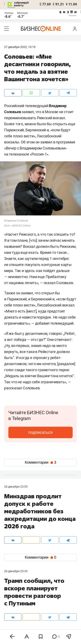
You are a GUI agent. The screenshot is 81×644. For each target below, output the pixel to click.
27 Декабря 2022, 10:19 (20, 47)
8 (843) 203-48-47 (40, 592)
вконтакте (15, 617)
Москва (22, 13)
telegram (14, 623)
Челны (9, 13)
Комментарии (40, 462)
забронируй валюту (21, 4)
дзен (47, 623)
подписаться (40, 432)
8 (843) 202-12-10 (16, 592)
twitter (48, 617)
